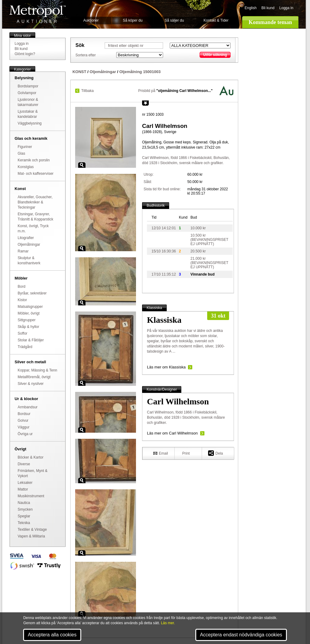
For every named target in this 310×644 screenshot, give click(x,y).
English (251, 8)
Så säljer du (174, 20)
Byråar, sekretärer (32, 293)
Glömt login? (25, 54)
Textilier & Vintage (32, 530)
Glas (21, 153)
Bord (21, 287)
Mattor (23, 489)
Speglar (24, 516)
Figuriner (25, 147)
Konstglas (26, 167)
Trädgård (25, 347)
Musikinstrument (31, 496)
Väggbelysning (30, 123)
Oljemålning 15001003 (140, 72)
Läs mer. (168, 623)
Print (186, 453)
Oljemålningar (29, 245)
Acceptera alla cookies (52, 635)
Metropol (38, 14)
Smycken (25, 509)
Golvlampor (27, 93)
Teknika (24, 523)
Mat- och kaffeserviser (36, 174)
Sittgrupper (27, 320)
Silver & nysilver (31, 384)
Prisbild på (175, 91)
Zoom (82, 165)
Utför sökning (215, 55)
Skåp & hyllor (28, 327)
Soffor (23, 333)
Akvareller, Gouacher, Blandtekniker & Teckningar (35, 202)
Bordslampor (28, 86)
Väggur (24, 427)
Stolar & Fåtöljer (31, 340)
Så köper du (133, 20)
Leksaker (25, 483)
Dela (216, 453)
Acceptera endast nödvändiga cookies (241, 635)
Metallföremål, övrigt (34, 377)
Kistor (22, 300)
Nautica (24, 503)
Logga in (286, 8)
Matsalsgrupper (30, 307)
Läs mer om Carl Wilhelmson (172, 433)
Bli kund (268, 8)
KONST (79, 72)
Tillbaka (87, 91)
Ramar (23, 251)
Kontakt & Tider (216, 20)
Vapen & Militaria (31, 536)
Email (161, 453)
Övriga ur (25, 434)
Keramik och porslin (34, 160)
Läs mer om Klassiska (166, 367)
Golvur (23, 421)
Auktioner (91, 20)
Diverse (24, 464)
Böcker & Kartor (31, 457)
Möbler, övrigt (29, 313)
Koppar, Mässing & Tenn (37, 370)
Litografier (26, 238)
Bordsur (24, 414)
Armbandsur (28, 407)
